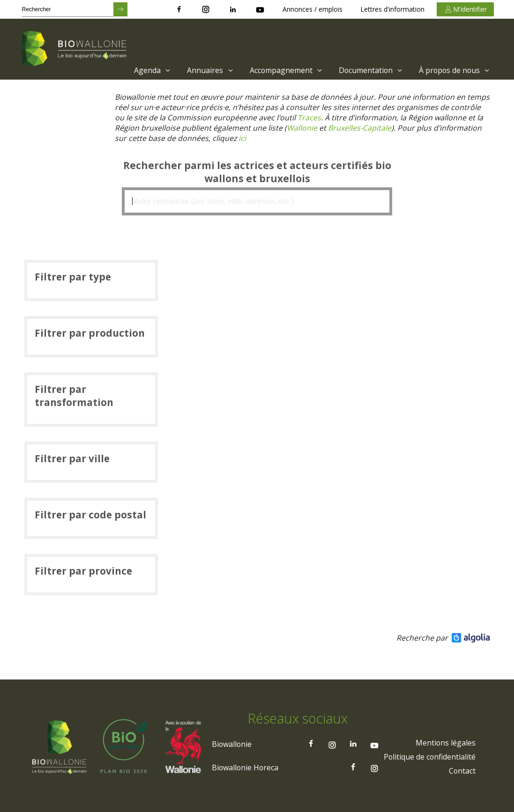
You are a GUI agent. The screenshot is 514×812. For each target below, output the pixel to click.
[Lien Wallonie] (302, 128)
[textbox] (257, 201)
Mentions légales (445, 744)
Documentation (370, 70)
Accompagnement (284, 70)
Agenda (151, 70)
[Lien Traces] (310, 118)
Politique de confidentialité (429, 758)
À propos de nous (455, 70)
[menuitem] (148, 70)
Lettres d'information (392, 9)
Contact (462, 772)
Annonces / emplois (313, 9)
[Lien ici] (243, 138)
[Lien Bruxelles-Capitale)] (360, 128)
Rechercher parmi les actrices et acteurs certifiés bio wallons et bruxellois (257, 172)
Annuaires (208, 70)
